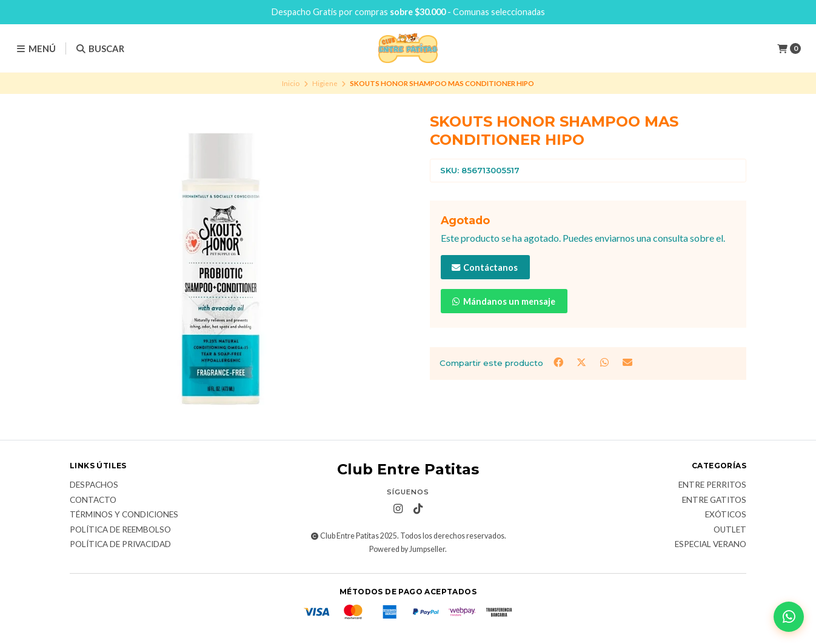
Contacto (93, 500)
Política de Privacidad (120, 545)
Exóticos (726, 515)
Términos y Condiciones (124, 515)
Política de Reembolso (120, 530)
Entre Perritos (712, 485)
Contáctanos (484, 267)
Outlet (730, 530)
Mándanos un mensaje (503, 301)
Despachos (94, 485)
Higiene (325, 83)
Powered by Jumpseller (407, 549)
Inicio (291, 83)
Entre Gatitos (714, 500)
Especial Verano (711, 545)
